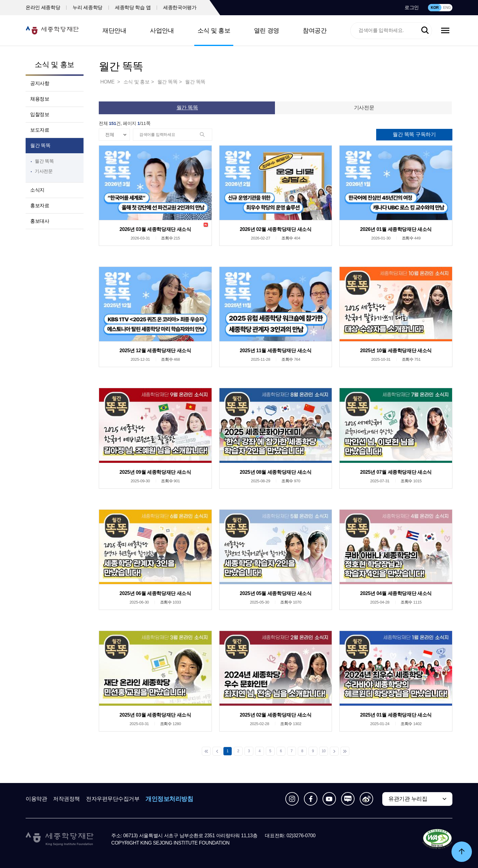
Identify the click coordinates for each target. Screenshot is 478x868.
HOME (108, 82)
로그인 (412, 7)
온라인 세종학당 (43, 7)
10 (324, 751)
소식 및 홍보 (214, 30)
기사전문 (44, 171)
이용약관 (36, 799)
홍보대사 (40, 221)
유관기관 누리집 (408, 799)
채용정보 (40, 99)
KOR (435, 8)
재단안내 (114, 30)
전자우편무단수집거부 (113, 799)
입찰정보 (40, 114)
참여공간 (315, 30)
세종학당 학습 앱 (133, 7)
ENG (447, 8)
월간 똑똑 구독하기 (414, 135)
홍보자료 (40, 205)
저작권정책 (66, 799)
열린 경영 (267, 30)
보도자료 (40, 130)
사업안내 (162, 30)
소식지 (37, 190)
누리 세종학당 (87, 7)
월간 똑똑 (40, 145)
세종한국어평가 (180, 7)
